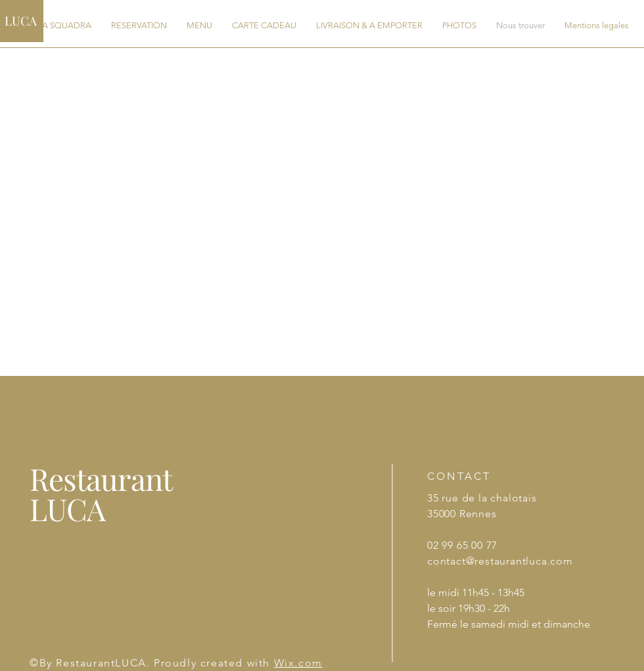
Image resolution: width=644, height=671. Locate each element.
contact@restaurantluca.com (500, 561)
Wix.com (298, 663)
